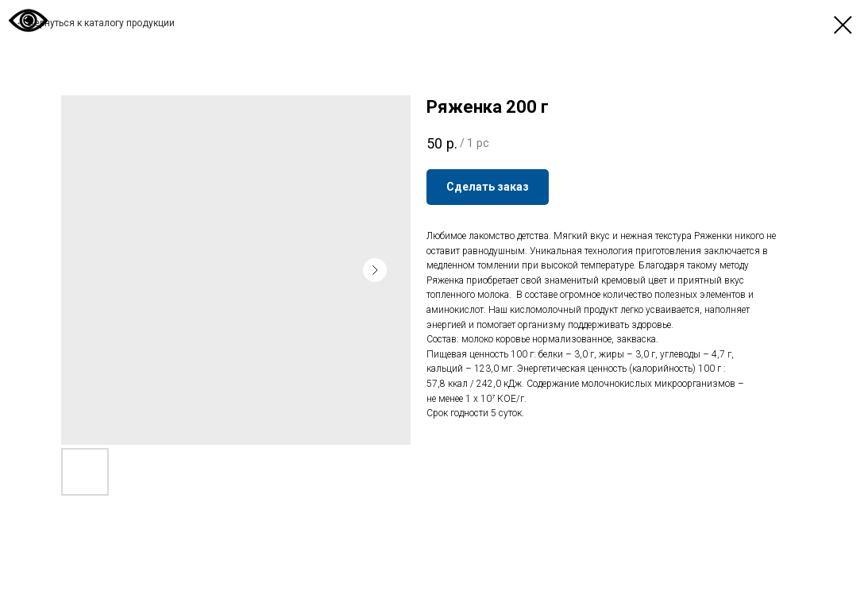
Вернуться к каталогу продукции (101, 23)
